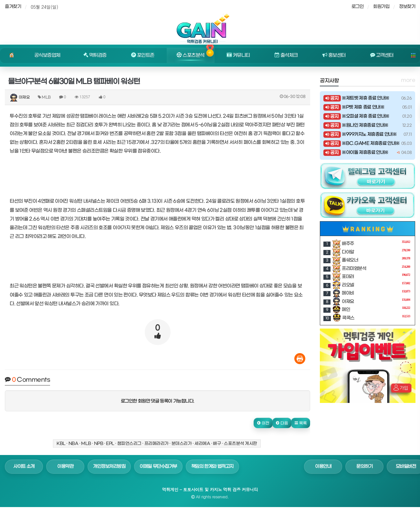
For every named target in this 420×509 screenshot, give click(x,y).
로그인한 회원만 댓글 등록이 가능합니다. (158, 401)
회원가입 (381, 7)
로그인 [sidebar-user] (358, 7)
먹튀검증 (95, 55)
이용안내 (323, 466)
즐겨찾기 (13, 7)
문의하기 (364, 466)
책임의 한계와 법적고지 (212, 466)
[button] (263, 423)
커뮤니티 (238, 55)
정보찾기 (407, 7)
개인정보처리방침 (109, 466)
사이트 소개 (24, 466)
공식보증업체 (47, 55)
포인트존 (143, 55)
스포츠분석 (190, 55)
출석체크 (286, 55)
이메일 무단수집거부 (158, 466)
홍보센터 (334, 55)
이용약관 (65, 466)
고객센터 (382, 55)
